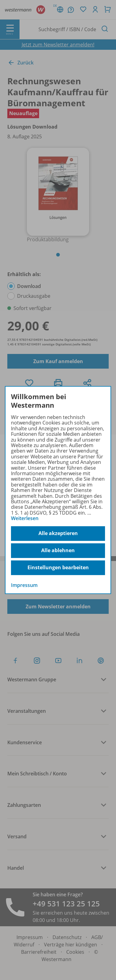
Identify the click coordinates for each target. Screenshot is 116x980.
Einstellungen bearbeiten (58, 567)
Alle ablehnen (58, 550)
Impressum (24, 585)
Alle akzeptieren (58, 533)
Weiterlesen (25, 518)
